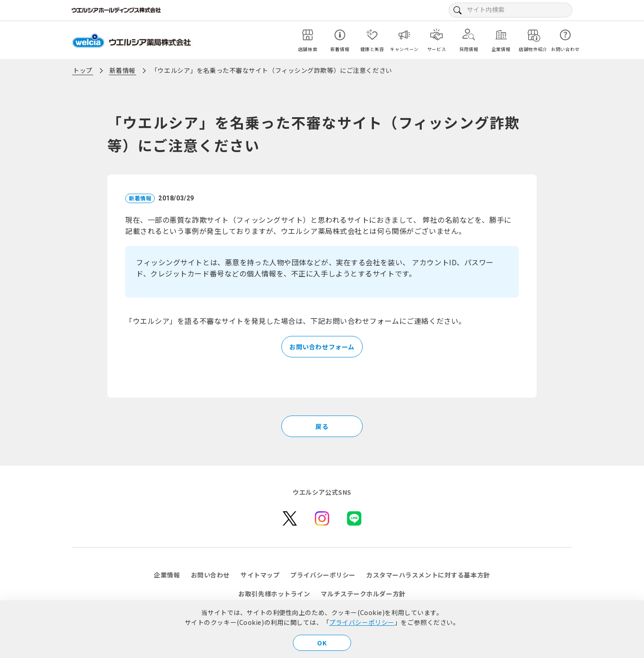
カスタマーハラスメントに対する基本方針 (428, 575)
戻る (322, 426)
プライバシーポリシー (362, 622)
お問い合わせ (210, 575)
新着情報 (123, 70)
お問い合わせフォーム (322, 347)
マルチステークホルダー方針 (363, 594)
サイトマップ (260, 575)
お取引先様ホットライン (274, 594)
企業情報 (167, 575)
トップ (83, 70)
